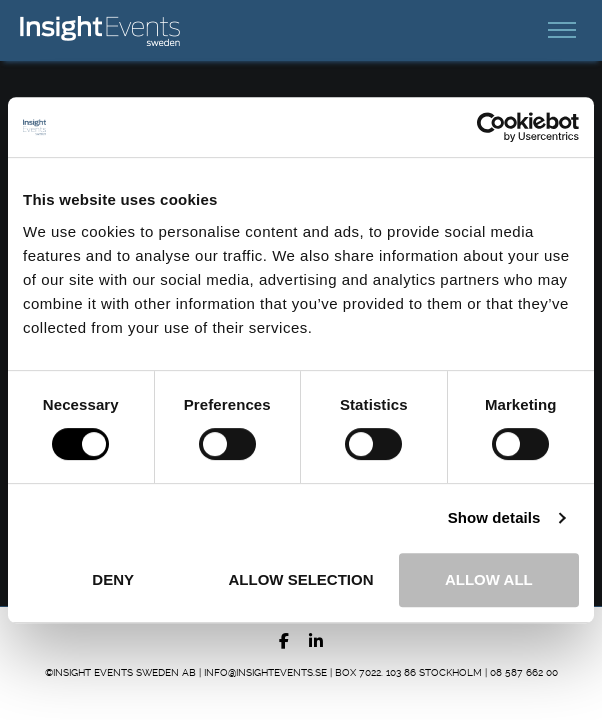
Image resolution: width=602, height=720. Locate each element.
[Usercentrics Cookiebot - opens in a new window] (491, 127)
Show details (494, 517)
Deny (113, 579)
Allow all (489, 579)
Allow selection (301, 579)
